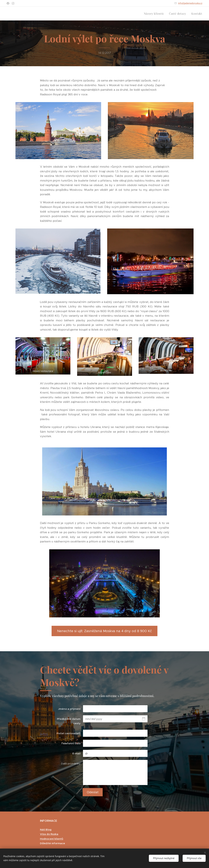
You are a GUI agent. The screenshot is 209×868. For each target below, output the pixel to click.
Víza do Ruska (49, 834)
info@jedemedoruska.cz (190, 3)
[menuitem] (155, 14)
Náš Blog (46, 829)
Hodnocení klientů (52, 839)
